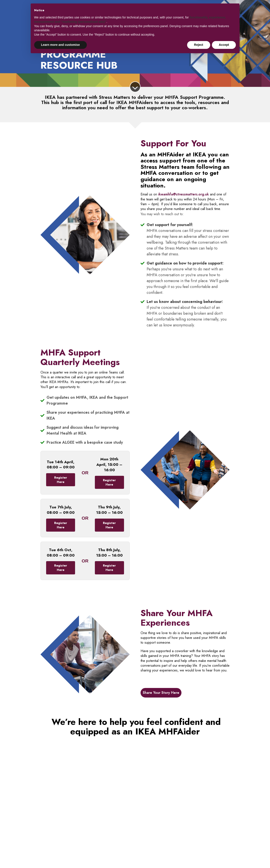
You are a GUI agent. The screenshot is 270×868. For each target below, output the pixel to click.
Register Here (61, 480)
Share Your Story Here (161, 693)
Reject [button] (199, 856)
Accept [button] (224, 856)
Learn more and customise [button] (60, 856)
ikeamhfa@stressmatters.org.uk (184, 194)
